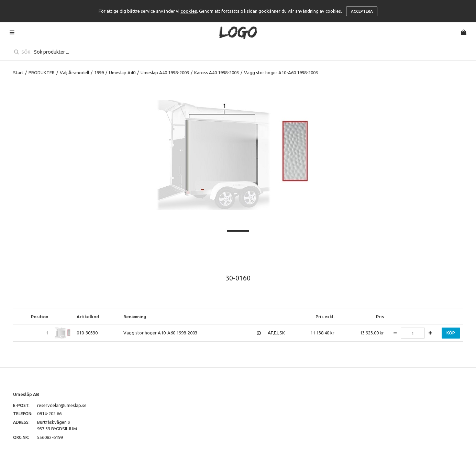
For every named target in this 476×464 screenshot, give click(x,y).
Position (40, 317)
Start (18, 73)
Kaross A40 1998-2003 (217, 73)
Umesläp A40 (122, 73)
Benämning (135, 317)
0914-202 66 (49, 413)
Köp (451, 333)
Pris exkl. (325, 317)
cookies (189, 11)
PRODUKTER (42, 73)
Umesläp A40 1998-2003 (165, 73)
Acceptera (362, 11)
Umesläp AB (26, 394)
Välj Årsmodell (74, 73)
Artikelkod (88, 317)
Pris (380, 317)
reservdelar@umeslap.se (62, 405)
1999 (99, 73)
